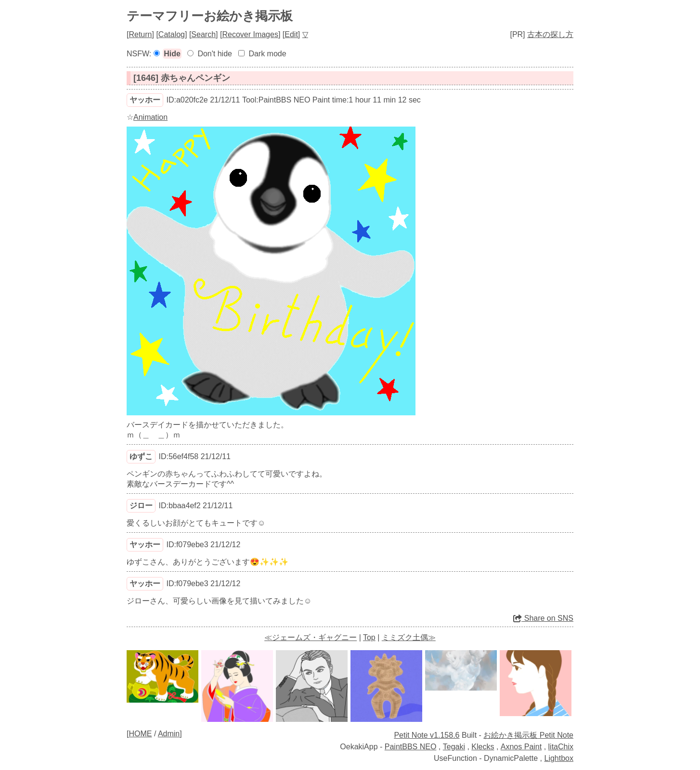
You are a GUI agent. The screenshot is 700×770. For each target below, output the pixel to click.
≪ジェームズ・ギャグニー (311, 637)
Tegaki (454, 747)
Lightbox (559, 758)
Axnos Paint (521, 747)
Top (369, 637)
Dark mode (267, 54)
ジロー (141, 506)
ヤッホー (145, 100)
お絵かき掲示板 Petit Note (528, 735)
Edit (291, 34)
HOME (140, 734)
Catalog (172, 34)
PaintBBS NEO (411, 747)
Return (140, 34)
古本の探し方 (550, 34)
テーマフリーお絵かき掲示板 (210, 16)
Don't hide (215, 54)
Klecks (483, 747)
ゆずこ (141, 456)
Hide (172, 54)
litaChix (561, 747)
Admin (169, 734)
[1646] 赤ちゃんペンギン (182, 78)
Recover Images (250, 34)
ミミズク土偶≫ (409, 637)
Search (203, 34)
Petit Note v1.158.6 (427, 735)
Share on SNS (543, 618)
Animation (150, 117)
